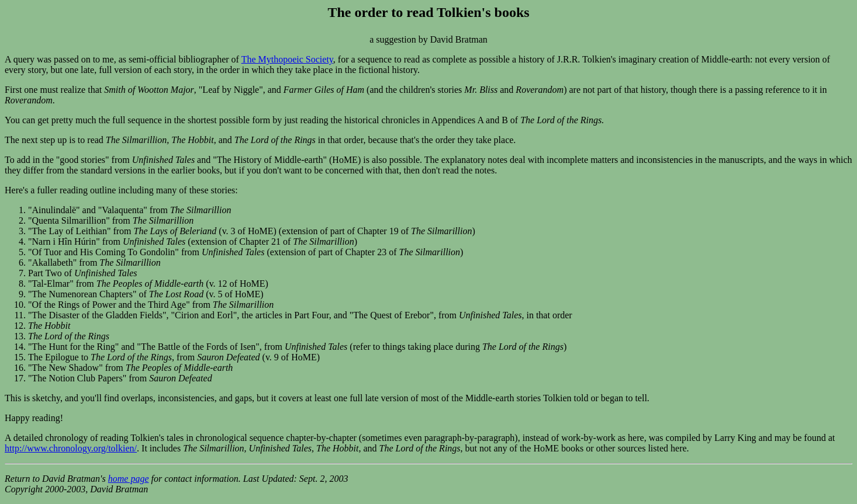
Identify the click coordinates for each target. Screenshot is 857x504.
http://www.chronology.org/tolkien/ (71, 448)
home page (129, 479)
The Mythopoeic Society (287, 59)
